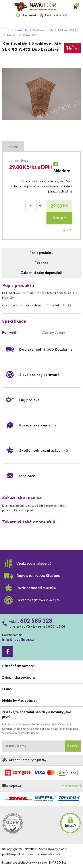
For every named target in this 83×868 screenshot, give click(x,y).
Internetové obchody (15, 863)
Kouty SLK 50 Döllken (22, 35)
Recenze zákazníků (53, 15)
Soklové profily (43, 30)
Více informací (71, 786)
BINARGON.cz (57, 863)
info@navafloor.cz (18, 640)
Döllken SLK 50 (69, 30)
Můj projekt (26, 15)
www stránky (39, 863)
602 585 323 (36, 621)
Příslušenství (20, 30)
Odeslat (73, 746)
